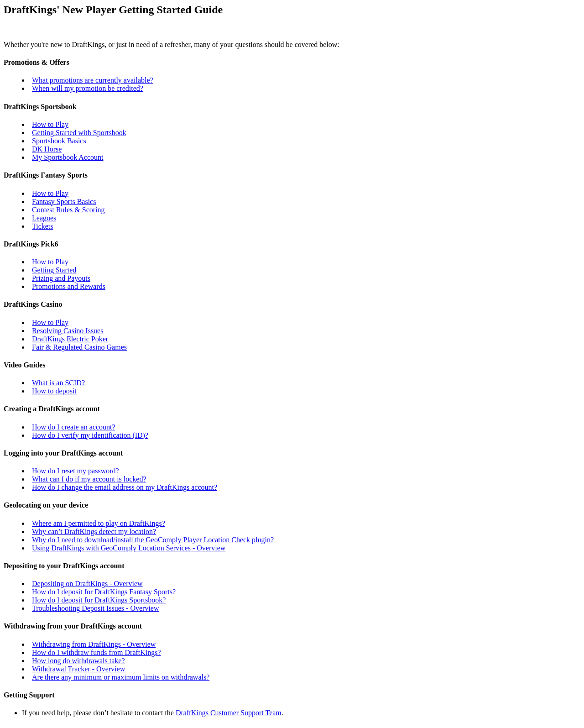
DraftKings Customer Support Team (229, 713)
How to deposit (54, 391)
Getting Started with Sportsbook (79, 133)
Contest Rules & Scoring (68, 210)
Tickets (43, 226)
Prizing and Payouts (61, 278)
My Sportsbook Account (68, 157)
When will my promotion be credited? (88, 88)
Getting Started (54, 270)
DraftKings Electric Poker (70, 339)
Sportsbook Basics (59, 141)
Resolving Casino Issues (68, 331)
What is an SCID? (58, 383)
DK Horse (47, 149)
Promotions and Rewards (69, 286)
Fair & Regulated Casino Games (79, 347)
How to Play (50, 124)
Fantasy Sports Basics (64, 202)
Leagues (44, 218)
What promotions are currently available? (93, 80)
